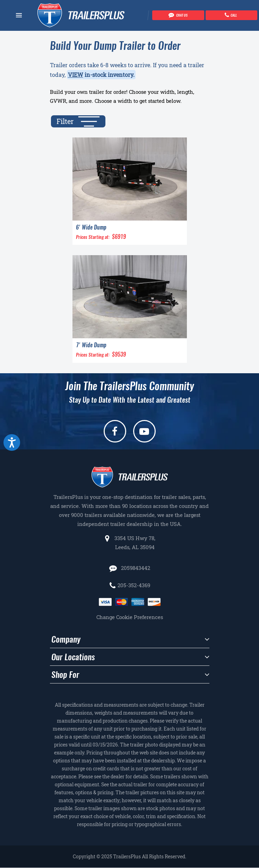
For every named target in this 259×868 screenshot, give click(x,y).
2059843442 (135, 568)
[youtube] (144, 431)
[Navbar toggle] (19, 15)
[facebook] (115, 431)
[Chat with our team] (178, 15)
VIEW (76, 75)
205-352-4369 (134, 585)
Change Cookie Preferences (130, 617)
